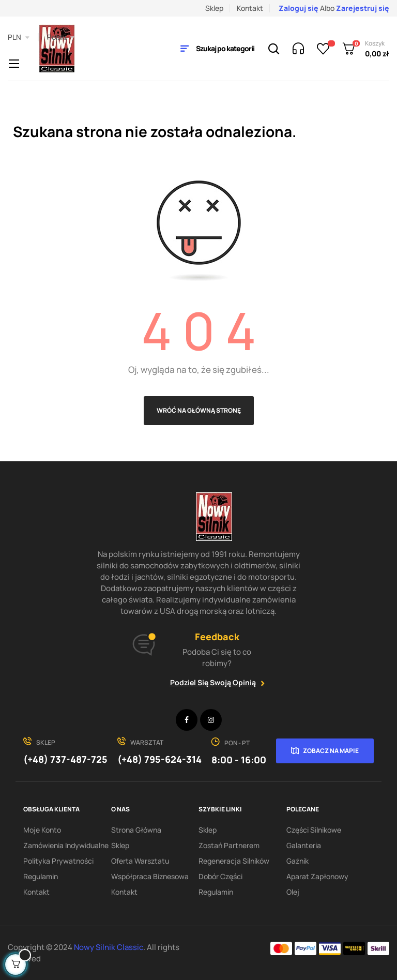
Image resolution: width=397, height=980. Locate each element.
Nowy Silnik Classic (109, 947)
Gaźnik (297, 861)
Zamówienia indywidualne (66, 845)
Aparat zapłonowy (317, 876)
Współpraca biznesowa (150, 876)
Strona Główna (136, 830)
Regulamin (41, 876)
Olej (293, 892)
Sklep (214, 8)
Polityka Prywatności (58, 861)
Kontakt (250, 8)
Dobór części (220, 876)
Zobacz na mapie (331, 751)
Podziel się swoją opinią (213, 682)
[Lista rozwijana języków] (61, 37)
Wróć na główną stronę (199, 410)
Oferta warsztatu (140, 861)
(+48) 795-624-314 (159, 759)
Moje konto (42, 830)
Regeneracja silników (234, 861)
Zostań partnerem (229, 845)
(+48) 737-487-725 (65, 759)
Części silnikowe (314, 830)
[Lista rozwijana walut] (19, 37)
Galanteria (304, 845)
